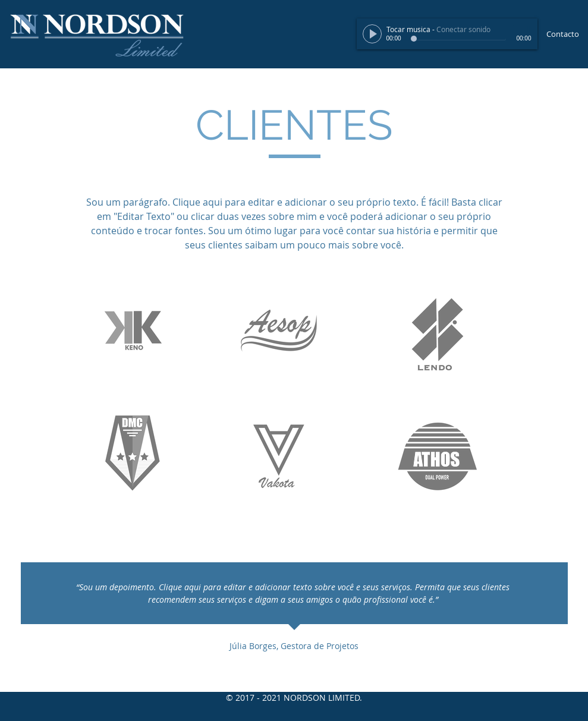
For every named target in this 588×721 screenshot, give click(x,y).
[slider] (526, 29)
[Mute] (512, 29)
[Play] (372, 34)
